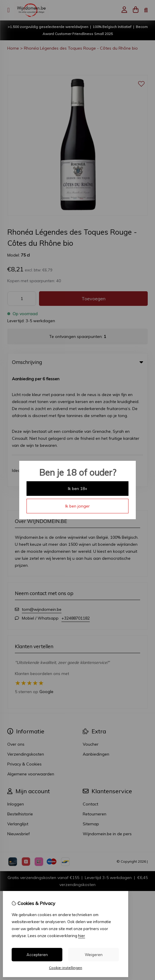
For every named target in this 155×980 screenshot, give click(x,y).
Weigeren (94, 955)
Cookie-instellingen (66, 968)
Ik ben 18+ (78, 489)
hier (82, 936)
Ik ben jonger (77, 506)
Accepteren (37, 955)
